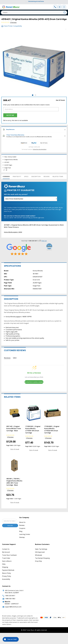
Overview (6, 177)
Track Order (6, 558)
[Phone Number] (55, 7)
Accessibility (6, 579)
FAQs (4, 564)
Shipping (5, 567)
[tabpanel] (34, 61)
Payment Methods (8, 570)
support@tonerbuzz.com (13, 607)
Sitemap (22, 537)
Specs (26, 177)
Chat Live (43, 241)
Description (36, 177)
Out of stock (15, 449)
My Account (6, 552)
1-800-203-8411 (10, 596)
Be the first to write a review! (34, 382)
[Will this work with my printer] (31, 199)
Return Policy (7, 573)
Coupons (22, 528)
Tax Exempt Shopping (42, 558)
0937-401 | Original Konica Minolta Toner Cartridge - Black (14, 429)
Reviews (47, 177)
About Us (22, 522)
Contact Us (6, 549)
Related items (58, 177)
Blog (21, 531)
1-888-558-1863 (10, 599)
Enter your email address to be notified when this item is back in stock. (27, 105)
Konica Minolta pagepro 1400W (13, 232)
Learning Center (25, 534)
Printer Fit (17, 177)
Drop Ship (38, 561)
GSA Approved (40, 552)
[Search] (34, 13)
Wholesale (39, 555)
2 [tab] (35, 95)
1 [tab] (33, 95)
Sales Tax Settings (41, 549)
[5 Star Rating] (19, 250)
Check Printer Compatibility (12, 26)
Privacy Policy (7, 576)
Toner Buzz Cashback (9, 555)
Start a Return (7, 561)
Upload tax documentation (40, 149)
